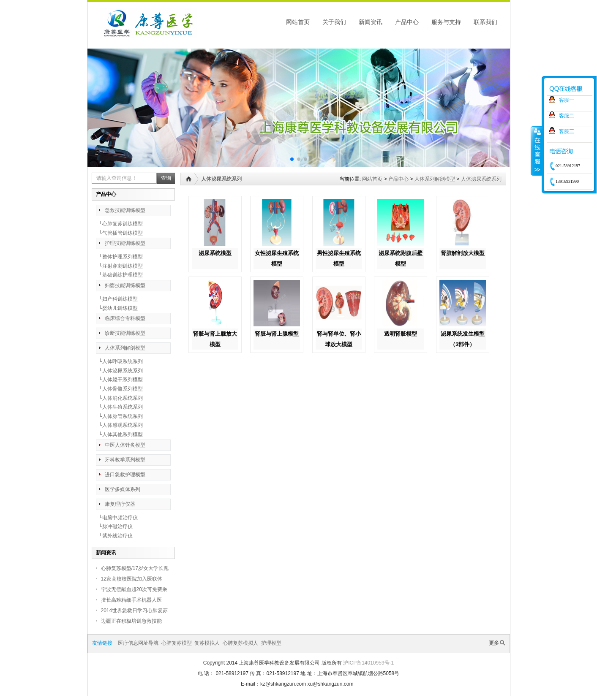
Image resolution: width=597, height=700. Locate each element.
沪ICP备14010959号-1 (368, 663)
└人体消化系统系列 (119, 398)
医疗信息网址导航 (138, 643)
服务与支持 (446, 22)
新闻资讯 (371, 22)
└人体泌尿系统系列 (119, 371)
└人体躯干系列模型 (119, 380)
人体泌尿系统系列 (481, 179)
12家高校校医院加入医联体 (132, 579)
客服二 (567, 116)
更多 (494, 643)
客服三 (567, 131)
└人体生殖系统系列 (119, 407)
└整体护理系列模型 (119, 257)
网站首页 (298, 22)
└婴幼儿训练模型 (117, 308)
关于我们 (334, 22)
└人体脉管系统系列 (119, 416)
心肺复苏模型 (177, 643)
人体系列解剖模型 (435, 179)
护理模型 (271, 643)
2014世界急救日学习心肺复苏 (135, 610)
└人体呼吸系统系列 (119, 361)
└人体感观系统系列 (119, 425)
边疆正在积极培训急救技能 (131, 621)
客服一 (567, 100)
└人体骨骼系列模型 (119, 389)
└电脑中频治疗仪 (117, 518)
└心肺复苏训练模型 (119, 224)
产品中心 (407, 22)
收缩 (537, 151)
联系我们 (485, 22)
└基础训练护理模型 (119, 275)
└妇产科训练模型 (117, 299)
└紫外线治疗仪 (114, 536)
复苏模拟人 (207, 643)
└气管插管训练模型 (119, 233)
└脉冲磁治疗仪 (114, 526)
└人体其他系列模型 (119, 434)
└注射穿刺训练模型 (119, 266)
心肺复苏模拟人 (240, 643)
